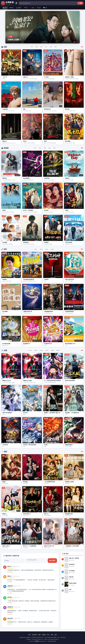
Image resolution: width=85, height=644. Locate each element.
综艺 (48, 635)
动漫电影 (54, 350)
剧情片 (58, 47)
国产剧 (33, 148)
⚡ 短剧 (39, 8)
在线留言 (34, 635)
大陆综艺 (34, 249)
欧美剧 (51, 148)
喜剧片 (35, 47)
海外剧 (56, 148)
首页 (30, 635)
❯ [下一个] (77, 27)
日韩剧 (45, 148)
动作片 (29, 47)
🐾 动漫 (32, 8)
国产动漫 (27, 350)
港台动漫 (41, 350)
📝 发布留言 (52, 561)
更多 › (82, 47)
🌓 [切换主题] (82, 3)
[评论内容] (36, 561)
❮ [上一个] (8, 27)
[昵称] (14, 561)
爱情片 (41, 47)
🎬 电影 (12, 8)
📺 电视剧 (19, 8)
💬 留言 (45, 8)
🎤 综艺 (26, 8)
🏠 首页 (5, 8)
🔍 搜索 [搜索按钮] (58, 3)
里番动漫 (61, 350)
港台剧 (39, 148)
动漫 (52, 635)
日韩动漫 (34, 350)
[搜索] (44, 3)
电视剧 (44, 635)
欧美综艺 (54, 249)
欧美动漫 (47, 350)
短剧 (56, 635)
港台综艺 (47, 249)
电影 (39, 635)
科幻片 (47, 47)
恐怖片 (53, 47)
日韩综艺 (41, 249)
